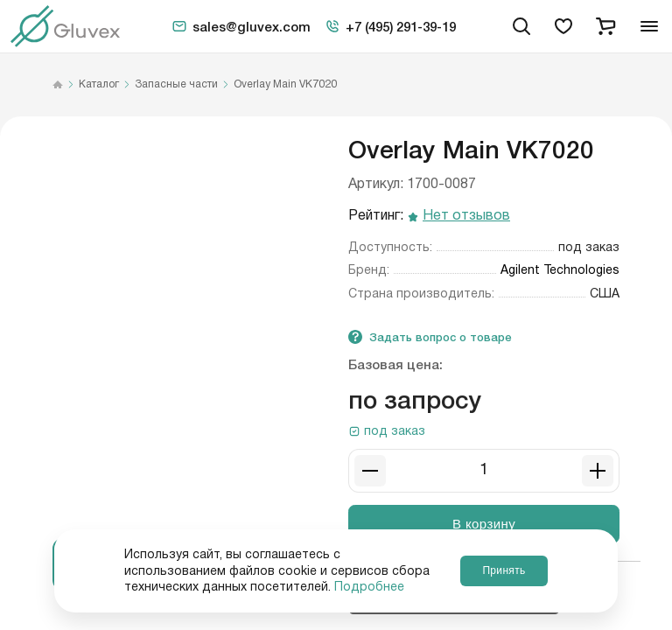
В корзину (484, 524)
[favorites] (563, 26)
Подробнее (369, 587)
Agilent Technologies (560, 270)
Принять (504, 570)
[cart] (605, 26)
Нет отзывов (466, 217)
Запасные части (176, 85)
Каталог (99, 85)
